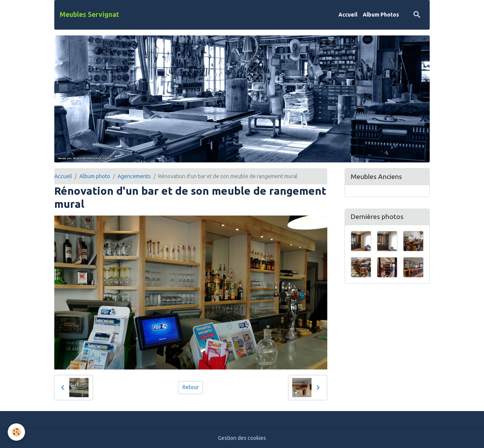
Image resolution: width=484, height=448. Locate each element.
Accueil (348, 15)
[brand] (89, 15)
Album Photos (381, 15)
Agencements (134, 176)
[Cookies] (16, 432)
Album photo (95, 176)
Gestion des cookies (242, 438)
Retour (191, 387)
